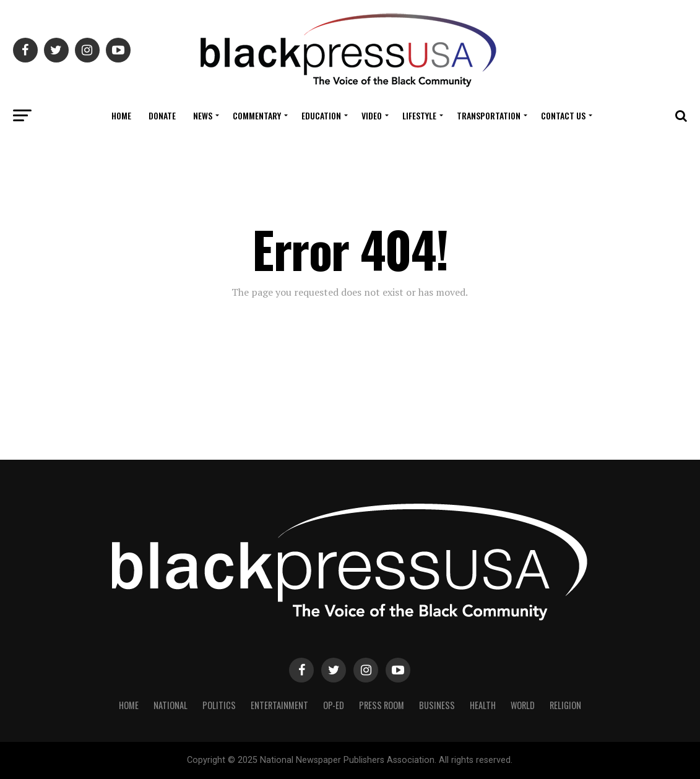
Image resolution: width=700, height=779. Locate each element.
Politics (219, 705)
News (203, 115)
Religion (565, 705)
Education (321, 115)
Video (372, 115)
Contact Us (563, 115)
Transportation (489, 115)
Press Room (382, 705)
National (171, 705)
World (523, 705)
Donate (162, 115)
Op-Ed (334, 705)
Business (437, 705)
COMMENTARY (257, 115)
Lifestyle (419, 115)
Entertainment (279, 705)
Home (121, 115)
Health (483, 705)
